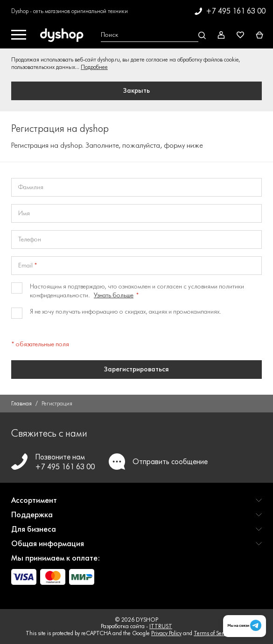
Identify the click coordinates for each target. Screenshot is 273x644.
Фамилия (31, 187)
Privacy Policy (166, 633)
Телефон (30, 240)
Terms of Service (213, 633)
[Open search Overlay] (152, 35)
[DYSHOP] (63, 35)
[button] (136, 504)
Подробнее (94, 67)
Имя (24, 213)
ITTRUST (161, 626)
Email (25, 266)
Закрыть (136, 91)
